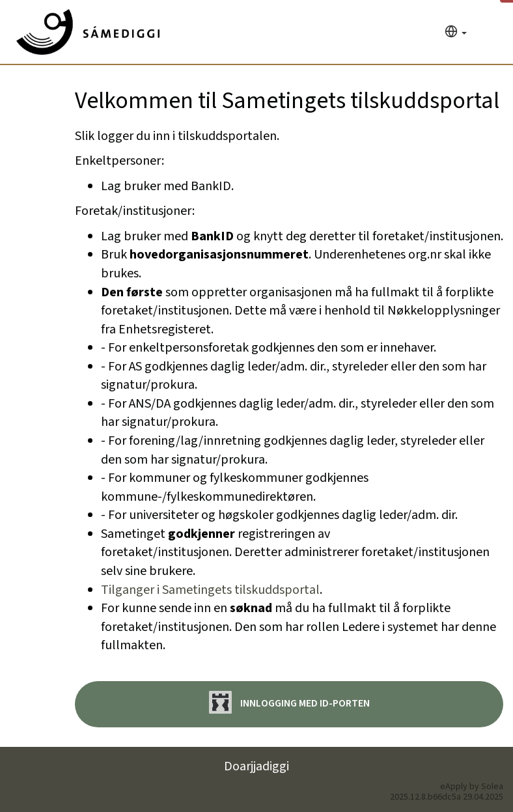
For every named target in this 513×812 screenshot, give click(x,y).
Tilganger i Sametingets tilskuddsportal (210, 590)
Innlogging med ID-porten (289, 702)
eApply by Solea (472, 787)
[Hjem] (88, 32)
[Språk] (456, 33)
